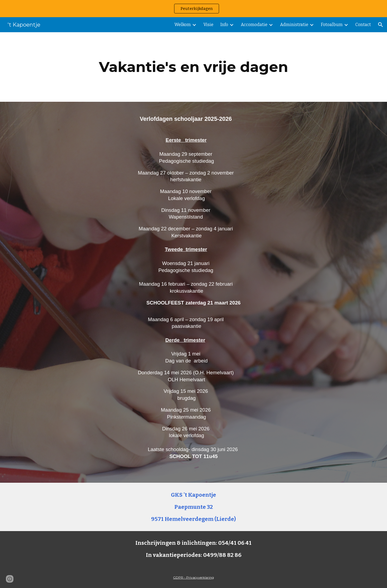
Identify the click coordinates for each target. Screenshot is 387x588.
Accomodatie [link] (254, 25)
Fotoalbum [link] (332, 25)
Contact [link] (363, 25)
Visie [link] (208, 25)
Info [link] (224, 25)
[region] (193, 9)
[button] (381, 25)
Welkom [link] (183, 25)
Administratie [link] (294, 25)
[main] (193, 67)
